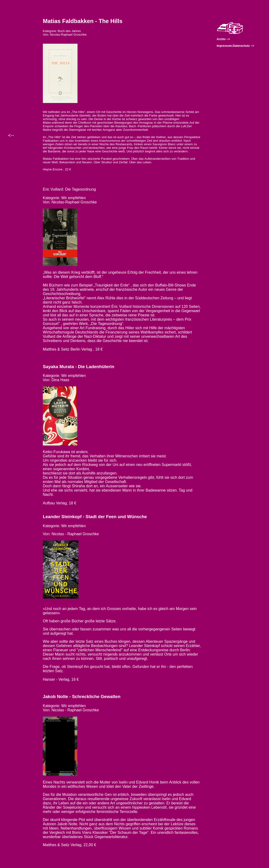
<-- (11, 135)
